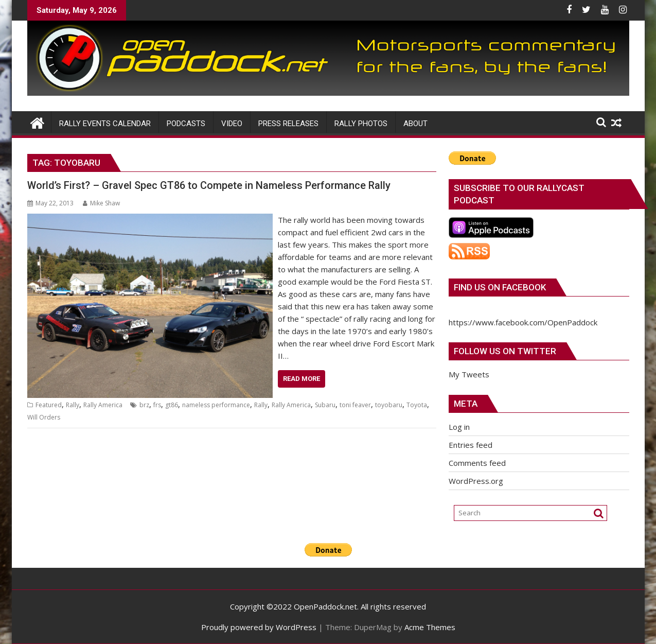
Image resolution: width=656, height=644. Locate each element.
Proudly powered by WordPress (259, 627)
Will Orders (44, 417)
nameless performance (216, 405)
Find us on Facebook (500, 287)
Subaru (325, 405)
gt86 (172, 405)
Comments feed (477, 463)
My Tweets (469, 374)
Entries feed (471, 445)
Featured (49, 405)
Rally (73, 405)
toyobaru (389, 405)
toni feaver (355, 405)
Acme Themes (430, 627)
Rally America (103, 405)
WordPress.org (476, 481)
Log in (459, 427)
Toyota (417, 405)
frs (157, 405)
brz (144, 405)
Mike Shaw (101, 203)
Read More (302, 379)
